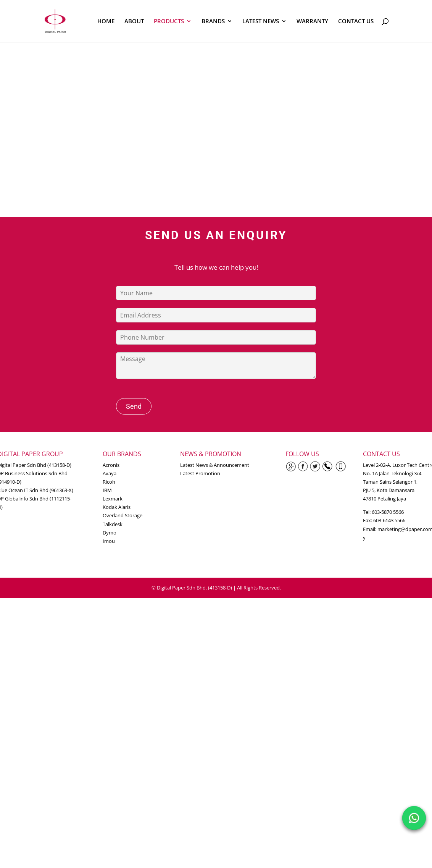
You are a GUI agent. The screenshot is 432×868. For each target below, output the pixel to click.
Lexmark (113, 499)
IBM (107, 490)
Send (134, 406)
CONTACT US (356, 22)
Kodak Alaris (117, 507)
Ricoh (109, 482)
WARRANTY (312, 22)
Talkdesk (113, 524)
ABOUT (134, 22)
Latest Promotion (200, 473)
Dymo (110, 533)
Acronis (111, 465)
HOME (106, 22)
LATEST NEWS (261, 22)
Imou (109, 541)
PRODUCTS (169, 22)
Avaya (110, 473)
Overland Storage (123, 515)
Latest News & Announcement (215, 465)
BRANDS (213, 22)
